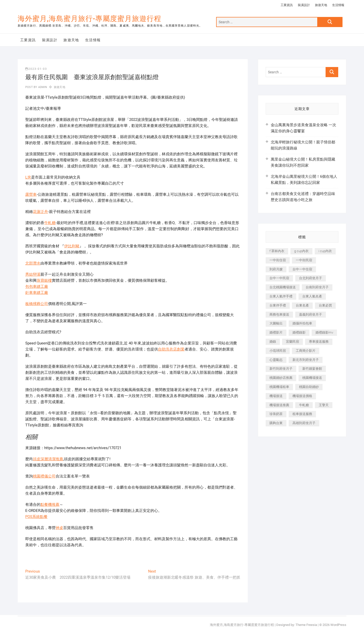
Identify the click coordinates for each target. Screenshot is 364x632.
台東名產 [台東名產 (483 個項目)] (302, 305)
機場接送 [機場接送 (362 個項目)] (276, 396)
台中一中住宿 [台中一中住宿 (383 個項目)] (302, 269)
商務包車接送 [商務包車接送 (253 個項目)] (279, 314)
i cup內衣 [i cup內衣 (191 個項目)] (325, 251)
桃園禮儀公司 (44, 476)
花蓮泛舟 (40, 212)
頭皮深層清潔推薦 (48, 459)
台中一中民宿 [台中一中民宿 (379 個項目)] (279, 278)
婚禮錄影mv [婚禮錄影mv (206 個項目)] (324, 332)
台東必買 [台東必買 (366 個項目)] (325, 305)
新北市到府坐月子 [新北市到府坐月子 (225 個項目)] (306, 360)
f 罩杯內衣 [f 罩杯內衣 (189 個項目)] (277, 251)
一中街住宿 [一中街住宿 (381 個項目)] (278, 260)
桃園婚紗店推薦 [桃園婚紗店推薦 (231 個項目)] (281, 378)
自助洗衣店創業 (171, 349)
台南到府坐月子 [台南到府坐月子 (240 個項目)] (317, 287)
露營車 (31, 194)
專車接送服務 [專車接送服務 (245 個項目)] (319, 342)
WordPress (338, 625)
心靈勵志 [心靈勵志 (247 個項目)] (276, 360)
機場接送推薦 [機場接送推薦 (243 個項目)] (279, 405)
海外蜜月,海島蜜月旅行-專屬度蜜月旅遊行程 (89, 19)
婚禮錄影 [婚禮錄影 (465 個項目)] (299, 332)
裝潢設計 (304, 5)
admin (42, 87)
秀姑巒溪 (33, 274)
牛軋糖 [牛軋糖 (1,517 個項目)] (304, 405)
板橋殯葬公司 (37, 304)
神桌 (59, 528)
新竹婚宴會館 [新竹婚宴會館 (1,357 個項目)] (312, 369)
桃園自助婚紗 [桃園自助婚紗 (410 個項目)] (309, 387)
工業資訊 (287, 5)
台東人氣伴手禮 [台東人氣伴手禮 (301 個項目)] (281, 296)
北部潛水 (33, 263)
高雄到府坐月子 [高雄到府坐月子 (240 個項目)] (304, 423)
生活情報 (338, 5)
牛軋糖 (50, 223)
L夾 (28, 177)
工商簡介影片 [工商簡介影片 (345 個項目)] (306, 351)
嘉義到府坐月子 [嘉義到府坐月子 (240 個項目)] (311, 314)
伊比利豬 (72, 246)
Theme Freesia (306, 625)
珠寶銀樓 (44, 280)
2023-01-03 (36, 69)
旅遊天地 (321, 5)
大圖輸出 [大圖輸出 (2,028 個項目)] (276, 323)
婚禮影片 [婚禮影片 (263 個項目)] (276, 332)
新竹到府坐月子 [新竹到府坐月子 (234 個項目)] (281, 369)
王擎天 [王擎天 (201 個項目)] (324, 405)
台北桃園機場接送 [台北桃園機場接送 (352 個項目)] (283, 287)
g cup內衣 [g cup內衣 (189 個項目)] (301, 251)
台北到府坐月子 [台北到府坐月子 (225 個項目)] (311, 278)
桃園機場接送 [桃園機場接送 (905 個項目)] (312, 378)
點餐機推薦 (50, 505)
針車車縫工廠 (37, 293)
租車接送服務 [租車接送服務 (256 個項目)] (302, 414)
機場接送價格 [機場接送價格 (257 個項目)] (302, 396)
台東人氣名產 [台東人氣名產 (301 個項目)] (312, 296)
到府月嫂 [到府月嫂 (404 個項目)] (276, 269)
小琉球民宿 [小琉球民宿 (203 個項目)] (278, 351)
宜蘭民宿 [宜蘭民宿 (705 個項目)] (292, 342)
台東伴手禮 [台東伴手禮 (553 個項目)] (278, 305)
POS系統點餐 (36, 517)
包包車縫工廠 (37, 287)
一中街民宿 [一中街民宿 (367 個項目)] (304, 260)
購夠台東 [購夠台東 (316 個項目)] (276, 423)
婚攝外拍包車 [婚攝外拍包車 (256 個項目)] (302, 323)
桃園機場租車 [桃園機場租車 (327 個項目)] (279, 387)
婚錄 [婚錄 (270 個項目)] (273, 342)
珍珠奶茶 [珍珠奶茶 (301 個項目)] (276, 414)
